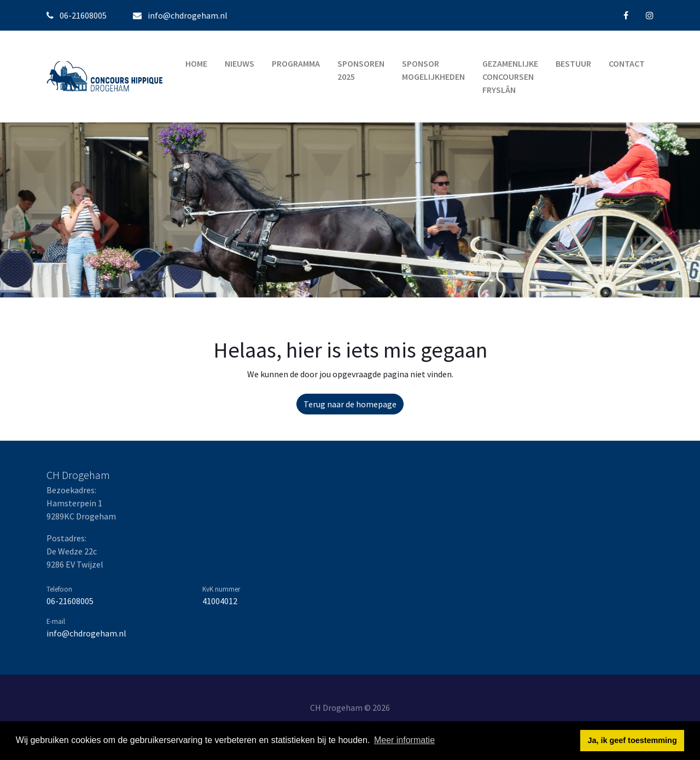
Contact (627, 63)
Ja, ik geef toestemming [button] (632, 740)
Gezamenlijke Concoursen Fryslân (510, 77)
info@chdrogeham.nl (188, 15)
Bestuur (573, 63)
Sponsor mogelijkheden (433, 70)
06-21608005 (70, 601)
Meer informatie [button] (404, 740)
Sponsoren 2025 (361, 70)
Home (196, 63)
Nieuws (240, 63)
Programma (296, 63)
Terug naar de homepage (350, 404)
